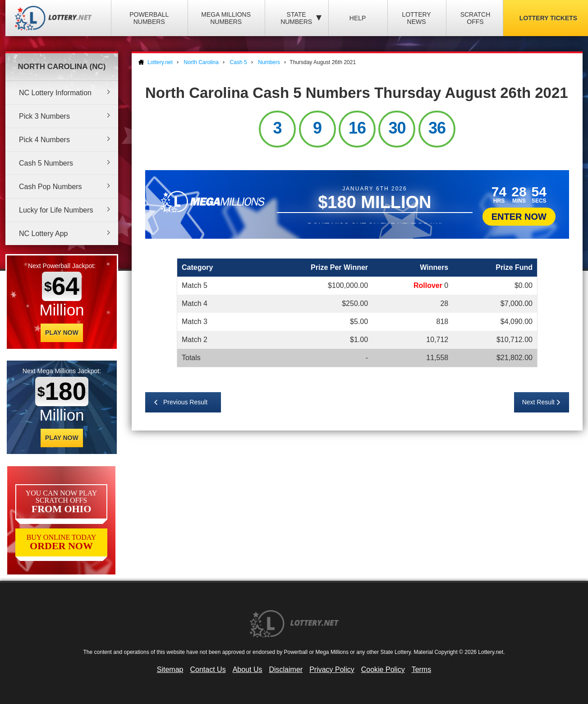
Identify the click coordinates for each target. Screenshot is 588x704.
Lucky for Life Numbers (56, 210)
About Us (248, 669)
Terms (422, 669)
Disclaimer (286, 669)
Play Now (62, 333)
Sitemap (170, 669)
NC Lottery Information (55, 93)
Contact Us (208, 669)
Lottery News (416, 18)
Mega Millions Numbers (226, 18)
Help (358, 18)
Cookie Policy (383, 669)
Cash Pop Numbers (51, 187)
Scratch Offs (475, 18)
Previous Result (185, 402)
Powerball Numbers (149, 18)
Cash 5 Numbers (46, 163)
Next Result (538, 402)
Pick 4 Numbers (44, 140)
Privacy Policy (332, 669)
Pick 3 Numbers (44, 116)
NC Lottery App (44, 234)
